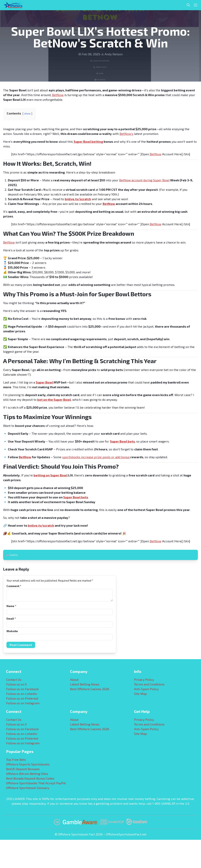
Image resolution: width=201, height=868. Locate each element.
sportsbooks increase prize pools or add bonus (96, 457)
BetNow (58, 95)
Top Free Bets (16, 759)
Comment (14, 586)
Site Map (140, 694)
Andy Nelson (114, 54)
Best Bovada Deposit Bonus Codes (30, 778)
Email (11, 619)
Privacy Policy (144, 679)
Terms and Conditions (149, 684)
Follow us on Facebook (22, 689)
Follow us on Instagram (23, 703)
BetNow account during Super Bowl (144, 180)
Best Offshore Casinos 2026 (90, 689)
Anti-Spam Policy (146, 689)
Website (12, 631)
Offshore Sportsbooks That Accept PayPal (36, 783)
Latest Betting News (85, 684)
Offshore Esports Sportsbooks (28, 764)
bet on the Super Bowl (54, 399)
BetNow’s (126, 134)
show (27, 114)
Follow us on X (16, 684)
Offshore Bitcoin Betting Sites (27, 774)
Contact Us (14, 679)
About (74, 679)
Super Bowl (44, 382)
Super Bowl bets (122, 441)
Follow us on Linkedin (21, 694)
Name (11, 606)
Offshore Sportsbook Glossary (28, 788)
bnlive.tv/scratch (78, 199)
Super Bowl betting (88, 141)
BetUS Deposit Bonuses (23, 769)
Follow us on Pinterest (22, 698)
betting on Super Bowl (51, 475)
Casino (14, 555)
